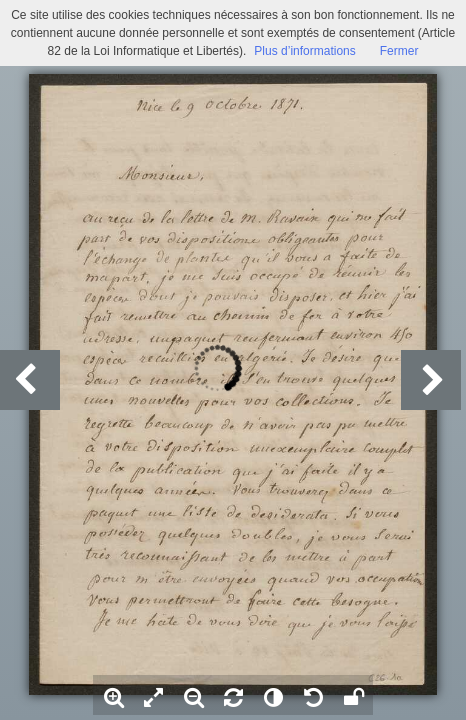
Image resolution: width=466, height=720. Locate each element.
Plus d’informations (304, 51)
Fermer (399, 51)
